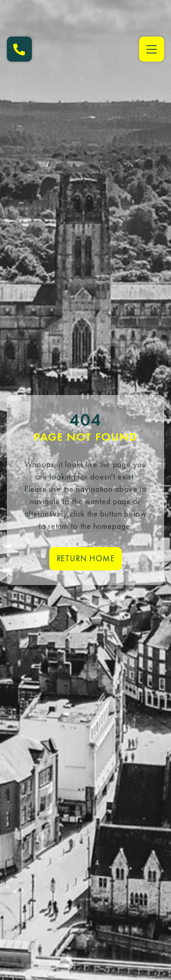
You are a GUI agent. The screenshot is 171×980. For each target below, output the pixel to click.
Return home (86, 558)
